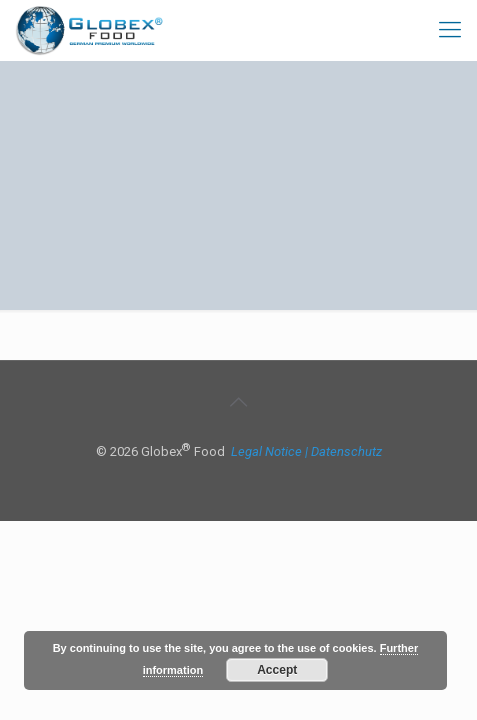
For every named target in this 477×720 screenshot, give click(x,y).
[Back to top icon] (239, 402)
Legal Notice (266, 451)
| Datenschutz (343, 451)
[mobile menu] (450, 30)
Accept (277, 670)
